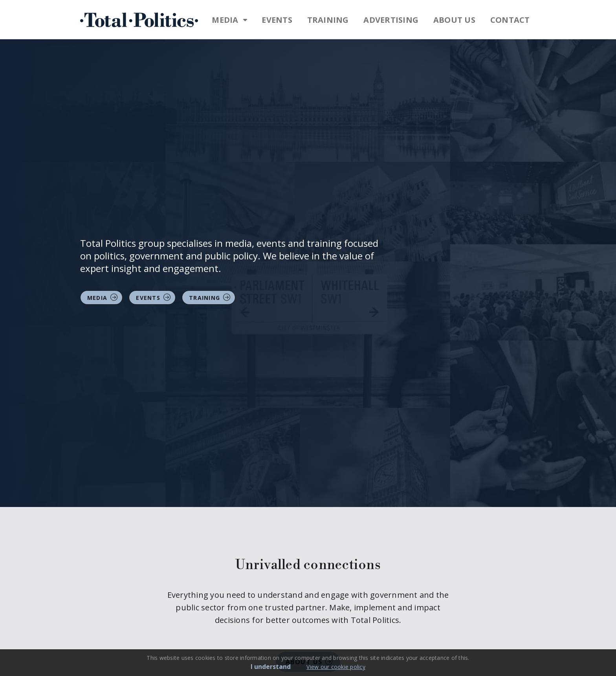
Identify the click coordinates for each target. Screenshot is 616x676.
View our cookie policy (336, 667)
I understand (271, 667)
